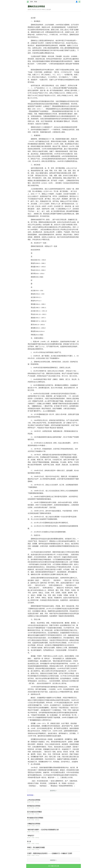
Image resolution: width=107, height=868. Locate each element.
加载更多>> (53, 860)
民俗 (36, 2)
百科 (32, 2)
